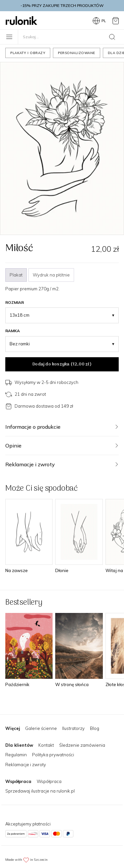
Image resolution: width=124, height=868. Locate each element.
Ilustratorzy (73, 728)
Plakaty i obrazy (28, 53)
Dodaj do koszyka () (62, 364)
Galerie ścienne (41, 728)
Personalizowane (77, 53)
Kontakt (46, 745)
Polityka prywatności (53, 755)
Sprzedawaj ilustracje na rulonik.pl (40, 791)
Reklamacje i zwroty (26, 765)
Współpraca (49, 781)
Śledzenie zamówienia (82, 745)
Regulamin (16, 755)
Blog (95, 728)
